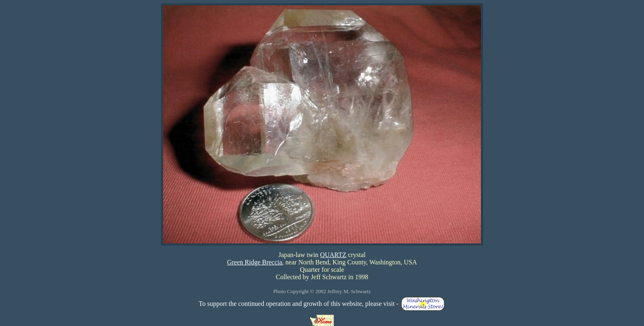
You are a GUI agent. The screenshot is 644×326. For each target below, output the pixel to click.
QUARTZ (333, 255)
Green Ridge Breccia (255, 262)
